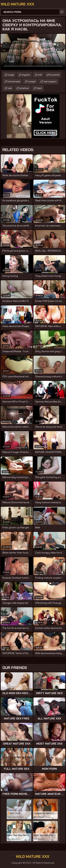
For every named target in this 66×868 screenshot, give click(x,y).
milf (40, 75)
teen (39, 88)
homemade (14, 81)
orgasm (26, 75)
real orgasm (50, 81)
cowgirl (32, 81)
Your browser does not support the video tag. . (33, 52)
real (10, 88)
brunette (54, 75)
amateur (24, 88)
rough (11, 75)
